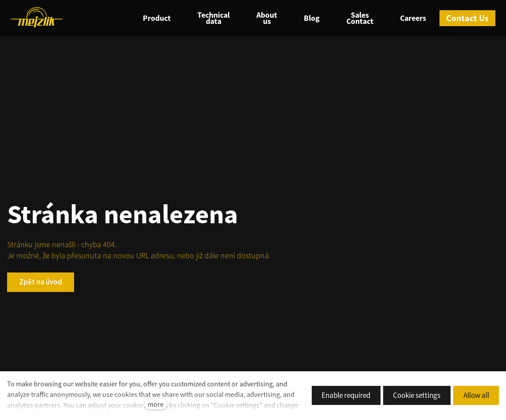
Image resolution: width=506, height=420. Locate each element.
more (156, 404)
